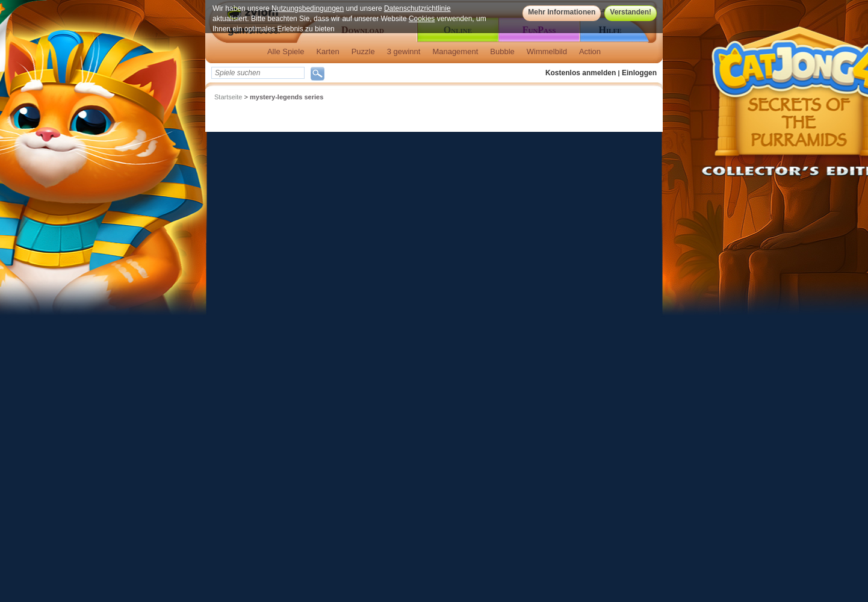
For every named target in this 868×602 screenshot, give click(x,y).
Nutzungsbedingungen (308, 8)
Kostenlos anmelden (581, 73)
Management (455, 51)
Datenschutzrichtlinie (417, 8)
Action (590, 51)
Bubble (502, 51)
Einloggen (639, 73)
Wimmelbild (547, 51)
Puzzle (363, 51)
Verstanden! (631, 12)
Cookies (422, 19)
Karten (327, 51)
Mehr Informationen (562, 12)
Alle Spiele (286, 51)
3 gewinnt (404, 51)
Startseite (228, 97)
